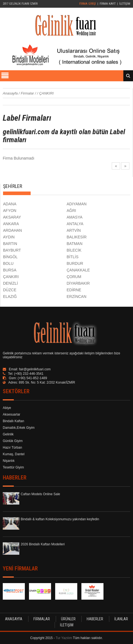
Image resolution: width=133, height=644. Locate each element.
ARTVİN (74, 230)
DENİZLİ (10, 283)
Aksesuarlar (11, 414)
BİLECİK (74, 250)
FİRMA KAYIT (108, 4)
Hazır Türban (12, 448)
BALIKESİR (77, 237)
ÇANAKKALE (78, 270)
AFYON (10, 211)
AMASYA (75, 217)
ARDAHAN (12, 230)
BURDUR (75, 263)
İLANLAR (121, 619)
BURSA (10, 270)
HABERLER (95, 619)
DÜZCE (10, 290)
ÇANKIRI (11, 277)
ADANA (10, 204)
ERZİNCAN (77, 297)
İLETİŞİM (125, 4)
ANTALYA (75, 224)
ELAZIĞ (10, 297)
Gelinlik (8, 434)
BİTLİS (73, 257)
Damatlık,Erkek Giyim (19, 428)
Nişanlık (9, 461)
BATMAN (75, 244)
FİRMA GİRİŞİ (88, 4)
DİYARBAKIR (78, 283)
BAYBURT (12, 250)
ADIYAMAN (77, 204)
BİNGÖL (10, 257)
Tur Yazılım (64, 638)
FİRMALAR (42, 619)
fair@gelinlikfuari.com (35, 369)
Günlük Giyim (13, 441)
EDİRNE (74, 290)
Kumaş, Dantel (14, 454)
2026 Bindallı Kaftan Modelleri (43, 544)
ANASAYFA (14, 619)
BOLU (8, 263)
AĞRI (71, 211)
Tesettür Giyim (13, 467)
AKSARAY (12, 217)
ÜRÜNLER (68, 619)
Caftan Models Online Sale (40, 494)
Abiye (7, 408)
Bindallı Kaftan (13, 421)
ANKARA (11, 224)
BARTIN (10, 244)
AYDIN (9, 237)
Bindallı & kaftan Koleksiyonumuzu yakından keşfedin (60, 519)
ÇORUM (74, 277)
